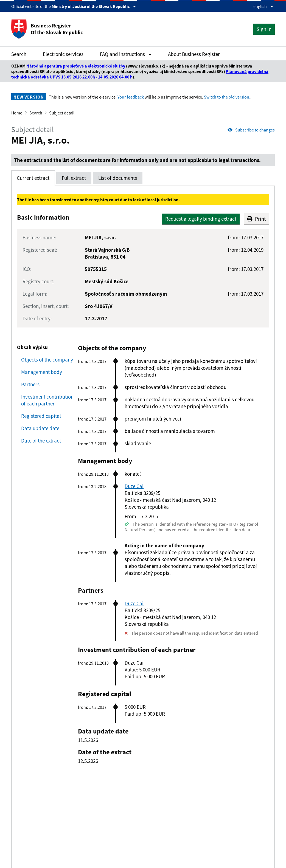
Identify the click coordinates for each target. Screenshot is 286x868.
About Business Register (194, 54)
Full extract (74, 178)
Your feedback (130, 97)
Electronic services (63, 54)
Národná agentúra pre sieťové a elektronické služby (76, 66)
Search (19, 54)
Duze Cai (134, 486)
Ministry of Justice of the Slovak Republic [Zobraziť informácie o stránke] (94, 6)
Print (256, 219)
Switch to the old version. (227, 97)
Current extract (33, 178)
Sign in (264, 29)
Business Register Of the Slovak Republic (47, 29)
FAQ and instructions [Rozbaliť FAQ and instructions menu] (126, 54)
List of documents (118, 178)
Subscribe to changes (251, 130)
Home (17, 113)
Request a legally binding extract (201, 219)
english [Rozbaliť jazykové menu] (263, 6)
